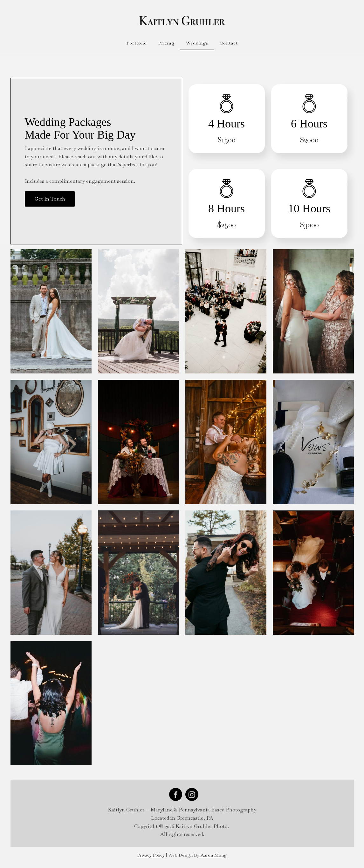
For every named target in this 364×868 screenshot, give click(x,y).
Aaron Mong (214, 855)
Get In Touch (50, 199)
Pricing (166, 43)
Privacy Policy (151, 855)
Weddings (197, 43)
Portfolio (137, 43)
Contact (229, 43)
